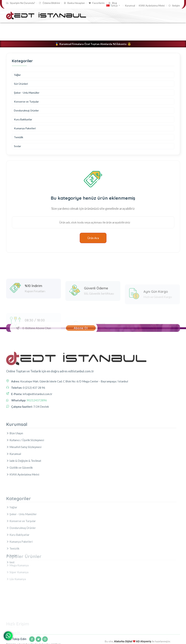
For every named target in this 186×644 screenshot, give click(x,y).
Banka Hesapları (74, 3)
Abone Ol (81, 328)
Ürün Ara (93, 238)
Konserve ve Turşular (73, 27)
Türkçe (113, 6)
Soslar (61, 36)
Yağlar (12, 27)
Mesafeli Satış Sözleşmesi (24, 473)
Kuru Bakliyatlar (138, 27)
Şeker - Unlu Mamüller (38, 27)
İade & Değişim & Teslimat (24, 487)
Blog (113, 3)
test (74, 36)
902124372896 (37, 421)
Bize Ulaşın (15, 460)
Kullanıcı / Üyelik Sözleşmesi (25, 467)
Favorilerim (97, 3)
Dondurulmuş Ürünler (107, 27)
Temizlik (45, 36)
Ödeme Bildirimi (49, 3)
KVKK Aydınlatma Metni (152, 6)
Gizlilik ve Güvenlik (19, 494)
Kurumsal (130, 6)
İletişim (174, 6)
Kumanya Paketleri (22, 36)
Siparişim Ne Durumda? (21, 3)
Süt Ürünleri (21, 84)
